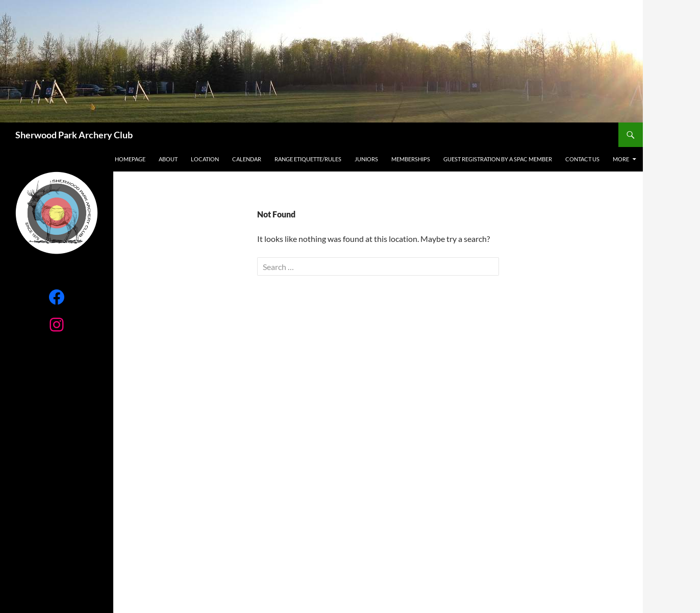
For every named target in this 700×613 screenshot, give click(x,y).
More (621, 159)
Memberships (411, 159)
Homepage (130, 159)
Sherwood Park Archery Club (74, 135)
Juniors (366, 159)
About (168, 159)
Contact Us (582, 159)
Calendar (247, 159)
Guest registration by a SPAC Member (498, 159)
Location (205, 159)
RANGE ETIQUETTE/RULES (308, 159)
